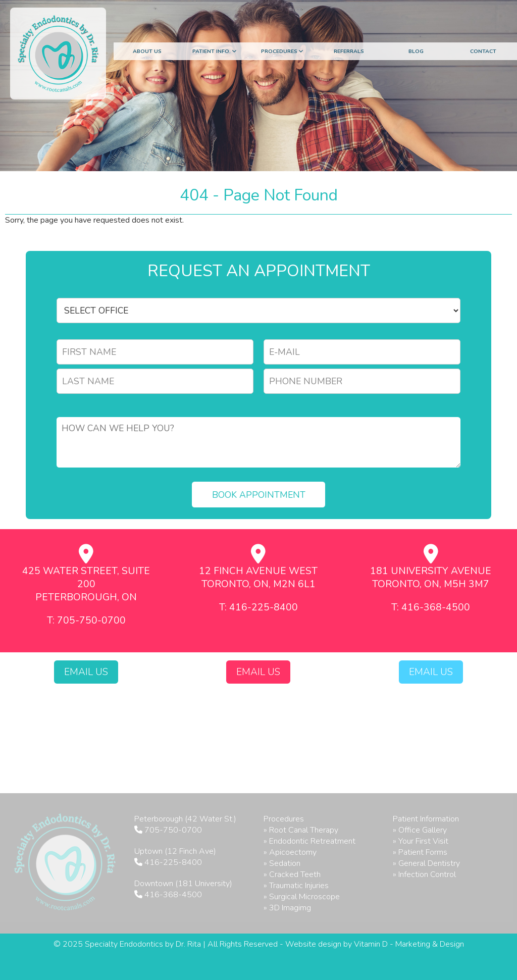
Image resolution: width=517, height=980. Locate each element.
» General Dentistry (426, 863)
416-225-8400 (173, 862)
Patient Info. (214, 51)
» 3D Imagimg (287, 908)
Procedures (282, 51)
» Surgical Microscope (302, 897)
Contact (483, 51)
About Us (147, 51)
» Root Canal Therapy (301, 830)
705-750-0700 (173, 830)
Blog (416, 51)
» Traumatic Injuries (296, 886)
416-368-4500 (173, 895)
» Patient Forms (420, 852)
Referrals (349, 51)
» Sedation (282, 863)
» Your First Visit (421, 841)
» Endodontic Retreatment (309, 841)
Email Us (86, 672)
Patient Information (426, 819)
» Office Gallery (420, 830)
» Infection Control (424, 874)
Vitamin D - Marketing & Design (409, 944)
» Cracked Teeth (292, 874)
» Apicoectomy (290, 852)
